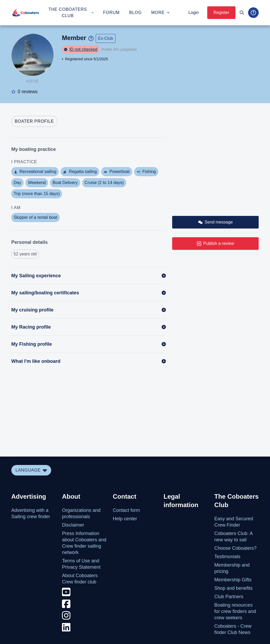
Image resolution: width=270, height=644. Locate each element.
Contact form (126, 510)
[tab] (34, 121)
